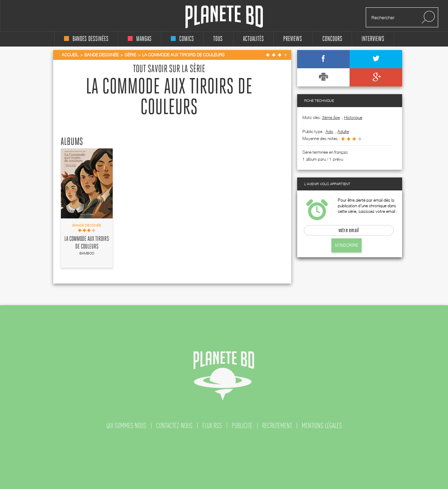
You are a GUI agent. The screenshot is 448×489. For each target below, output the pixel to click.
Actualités (253, 39)
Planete (224, 17)
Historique (353, 117)
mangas (140, 39)
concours (332, 39)
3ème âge (331, 117)
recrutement (277, 426)
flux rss (212, 426)
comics (182, 39)
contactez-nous (174, 426)
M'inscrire (346, 245)
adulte (343, 131)
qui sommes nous (126, 426)
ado (329, 131)
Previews (293, 39)
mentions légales (322, 426)
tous (218, 39)
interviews (373, 39)
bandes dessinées (86, 39)
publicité (242, 426)
